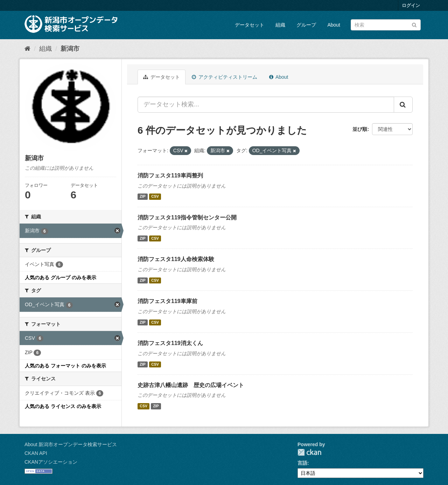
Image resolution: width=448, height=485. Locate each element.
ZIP (142, 197)
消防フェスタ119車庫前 (167, 301)
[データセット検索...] (266, 105)
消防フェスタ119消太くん (170, 343)
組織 (280, 25)
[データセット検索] (386, 25)
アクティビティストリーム (225, 77)
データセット (250, 25)
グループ (306, 25)
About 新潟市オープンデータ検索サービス (71, 444)
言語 (302, 463)
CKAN (309, 452)
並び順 (360, 129)
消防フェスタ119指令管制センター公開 (187, 217)
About (334, 25)
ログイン (411, 5)
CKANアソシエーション (51, 462)
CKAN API (36, 453)
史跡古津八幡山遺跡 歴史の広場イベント (191, 385)
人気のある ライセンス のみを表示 (63, 406)
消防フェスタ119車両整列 (170, 175)
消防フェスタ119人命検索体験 (176, 259)
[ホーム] (27, 49)
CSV (155, 197)
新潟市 (70, 49)
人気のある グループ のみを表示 (61, 277)
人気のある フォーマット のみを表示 (65, 366)
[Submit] (414, 24)
